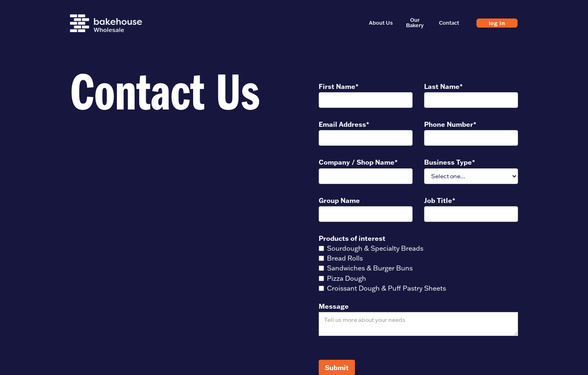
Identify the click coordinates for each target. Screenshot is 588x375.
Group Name (339, 200)
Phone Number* (450, 124)
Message (334, 306)
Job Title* (440, 200)
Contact (449, 23)
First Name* (339, 86)
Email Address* (344, 124)
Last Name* (443, 86)
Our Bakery (415, 23)
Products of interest (352, 238)
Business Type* (450, 162)
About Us (381, 23)
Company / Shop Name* (358, 162)
